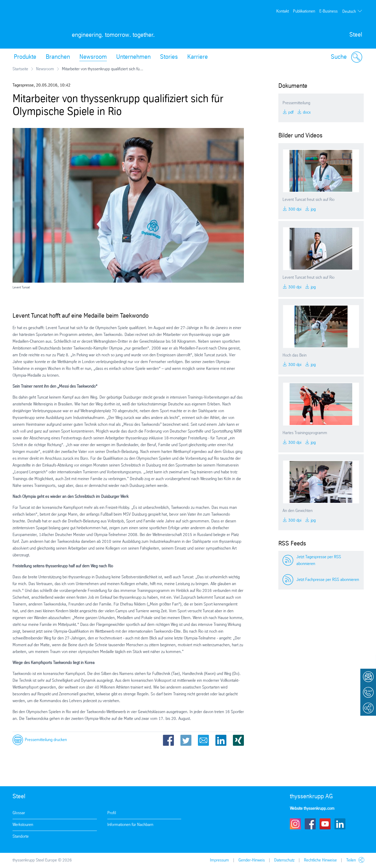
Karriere (198, 57)
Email (203, 740)
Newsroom (93, 57)
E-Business (328, 11)
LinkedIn (221, 740)
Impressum (219, 860)
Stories (169, 57)
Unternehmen (133, 57)
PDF (290, 112)
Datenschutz (284, 860)
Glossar (19, 813)
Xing (238, 740)
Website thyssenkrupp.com (312, 809)
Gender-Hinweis (252, 860)
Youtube (325, 824)
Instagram (295, 824)
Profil (112, 813)
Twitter (186, 740)
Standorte (21, 837)
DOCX (306, 112)
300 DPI (294, 209)
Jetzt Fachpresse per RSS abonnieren (328, 580)
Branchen (58, 57)
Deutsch (349, 12)
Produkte (25, 57)
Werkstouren (23, 825)
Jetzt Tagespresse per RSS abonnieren (319, 560)
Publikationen (304, 11)
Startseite (20, 69)
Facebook (168, 740)
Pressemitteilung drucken (46, 740)
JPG (313, 209)
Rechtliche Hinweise (320, 860)
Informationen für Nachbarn (130, 825)
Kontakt (283, 11)
